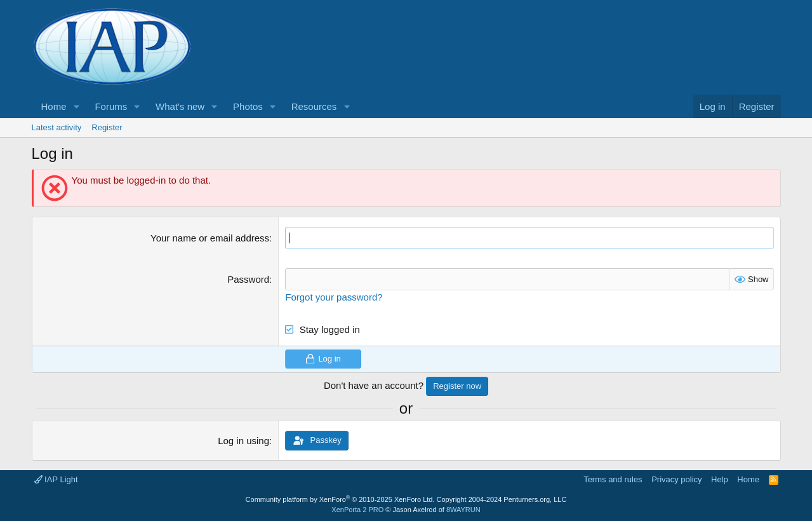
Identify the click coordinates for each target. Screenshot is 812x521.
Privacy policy (676, 479)
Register (107, 127)
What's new (180, 106)
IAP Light (56, 479)
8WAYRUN (463, 510)
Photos (248, 106)
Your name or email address (210, 238)
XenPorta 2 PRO (357, 510)
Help (720, 479)
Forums (111, 106)
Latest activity (57, 127)
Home (54, 106)
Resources (314, 106)
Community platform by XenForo (340, 499)
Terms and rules (613, 479)
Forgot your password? (334, 297)
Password (248, 279)
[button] (76, 106)
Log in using (243, 441)
